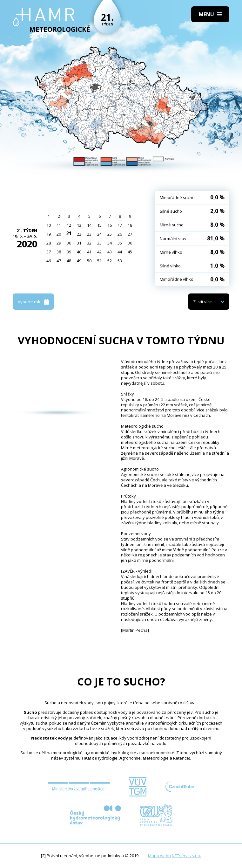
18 (130, 225)
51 (99, 261)
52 (110, 261)
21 (69, 233)
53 (120, 261)
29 (59, 243)
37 (49, 252)
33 (99, 243)
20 (59, 234)
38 (59, 252)
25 (110, 234)
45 (130, 252)
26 (120, 234)
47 (59, 261)
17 (120, 225)
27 (130, 234)
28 (49, 243)
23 (89, 234)
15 (99, 225)
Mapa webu (159, 856)
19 (49, 234)
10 (49, 225)
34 (110, 243)
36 (130, 243)
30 (69, 243)
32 (89, 243)
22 (79, 234)
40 (79, 252)
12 (69, 225)
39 (69, 252)
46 (49, 261)
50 (89, 261)
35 (120, 243)
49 (79, 261)
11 (59, 225)
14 (89, 225)
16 (110, 225)
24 (99, 234)
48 (69, 261)
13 (79, 225)
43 (110, 252)
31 (79, 243)
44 (120, 252)
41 (89, 252)
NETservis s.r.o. (186, 856)
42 (99, 252)
